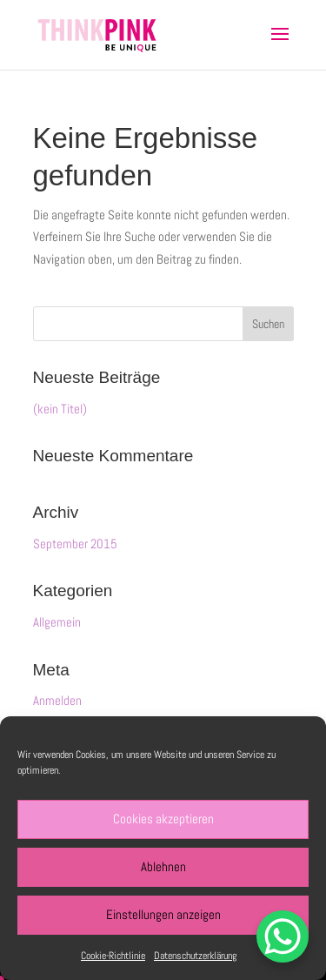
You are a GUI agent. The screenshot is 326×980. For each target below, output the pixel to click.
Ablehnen (163, 866)
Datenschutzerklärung (195, 956)
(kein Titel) (60, 409)
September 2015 (75, 544)
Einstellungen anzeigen (163, 914)
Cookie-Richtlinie (113, 956)
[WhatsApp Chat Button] (283, 936)
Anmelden (57, 700)
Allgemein (57, 622)
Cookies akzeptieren (163, 819)
